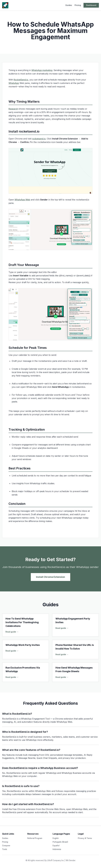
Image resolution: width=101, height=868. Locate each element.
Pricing (78, 5)
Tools (5, 849)
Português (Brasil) (60, 842)
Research (13, 109)
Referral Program (35, 838)
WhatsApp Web (22, 200)
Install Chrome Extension (50, 577)
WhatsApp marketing (42, 70)
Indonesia (57, 849)
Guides (69, 5)
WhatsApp (14, 83)
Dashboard (91, 5)
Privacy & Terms (85, 838)
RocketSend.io (21, 80)
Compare (6, 846)
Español (56, 846)
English (56, 838)
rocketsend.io (39, 139)
